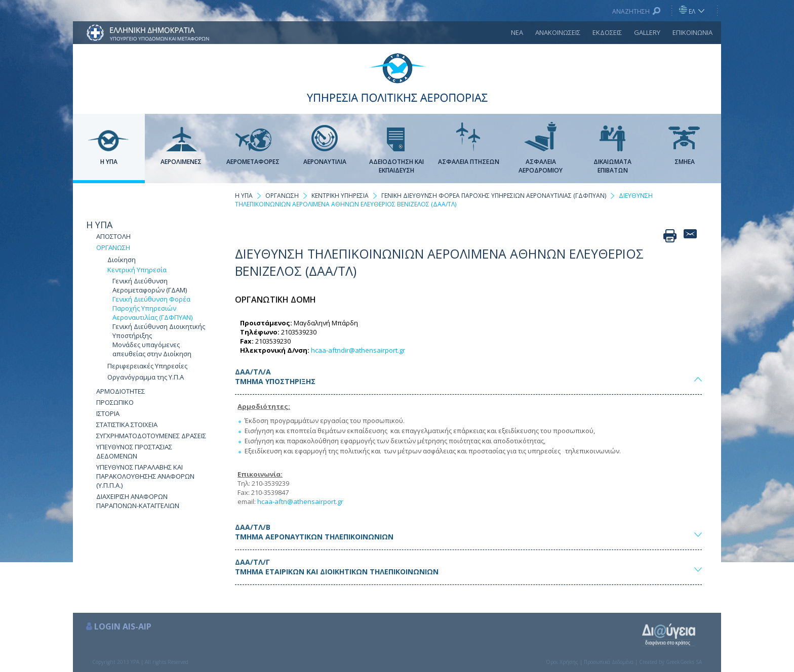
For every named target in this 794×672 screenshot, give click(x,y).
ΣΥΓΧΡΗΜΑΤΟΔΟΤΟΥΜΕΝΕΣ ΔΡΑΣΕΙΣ (151, 436)
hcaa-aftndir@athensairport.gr (358, 350)
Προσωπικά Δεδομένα (609, 662)
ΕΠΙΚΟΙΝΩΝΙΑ (692, 32)
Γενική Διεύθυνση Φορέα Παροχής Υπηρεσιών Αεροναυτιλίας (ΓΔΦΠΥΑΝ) (152, 308)
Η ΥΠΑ (99, 225)
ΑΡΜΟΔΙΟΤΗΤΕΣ (121, 391)
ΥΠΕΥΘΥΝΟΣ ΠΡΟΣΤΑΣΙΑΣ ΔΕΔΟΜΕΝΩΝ (134, 451)
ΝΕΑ (517, 32)
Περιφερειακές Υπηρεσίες (147, 366)
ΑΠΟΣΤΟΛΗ (113, 236)
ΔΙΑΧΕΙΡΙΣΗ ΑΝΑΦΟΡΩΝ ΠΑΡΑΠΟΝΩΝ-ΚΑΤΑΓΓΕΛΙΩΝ (138, 501)
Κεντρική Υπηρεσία (137, 270)
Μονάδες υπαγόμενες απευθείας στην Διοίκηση (152, 349)
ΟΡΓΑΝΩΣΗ (113, 247)
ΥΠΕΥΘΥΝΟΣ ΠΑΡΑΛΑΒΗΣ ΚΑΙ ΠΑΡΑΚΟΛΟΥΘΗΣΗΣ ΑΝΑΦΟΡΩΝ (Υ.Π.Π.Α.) (145, 476)
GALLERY (647, 32)
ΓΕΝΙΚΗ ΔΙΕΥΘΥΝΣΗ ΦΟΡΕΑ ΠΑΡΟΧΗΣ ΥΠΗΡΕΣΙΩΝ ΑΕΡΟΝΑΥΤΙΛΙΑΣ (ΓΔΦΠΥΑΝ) (494, 196)
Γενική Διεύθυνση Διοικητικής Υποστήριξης (159, 331)
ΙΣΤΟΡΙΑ (108, 413)
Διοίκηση (122, 260)
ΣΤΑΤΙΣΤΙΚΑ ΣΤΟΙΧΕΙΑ (127, 425)
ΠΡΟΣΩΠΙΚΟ (115, 402)
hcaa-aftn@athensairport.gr (300, 501)
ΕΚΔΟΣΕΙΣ (607, 32)
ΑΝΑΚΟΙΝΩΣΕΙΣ (558, 32)
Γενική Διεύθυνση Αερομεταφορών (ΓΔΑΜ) (150, 285)
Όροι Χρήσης (562, 662)
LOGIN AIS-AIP (123, 626)
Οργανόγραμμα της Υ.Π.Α (146, 377)
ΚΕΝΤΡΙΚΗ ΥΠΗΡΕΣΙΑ (340, 196)
